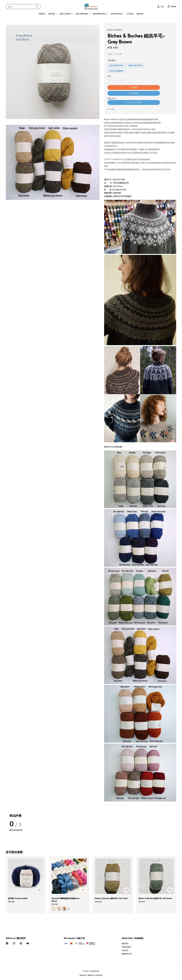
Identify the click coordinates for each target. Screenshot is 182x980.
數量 (109, 76)
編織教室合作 (127, 954)
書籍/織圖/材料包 (100, 14)
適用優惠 (111, 60)
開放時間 (140, 14)
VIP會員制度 (126, 947)
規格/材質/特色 (117, 14)
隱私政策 (83, 975)
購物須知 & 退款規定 (95, 975)
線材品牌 (52, 14)
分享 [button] (111, 109)
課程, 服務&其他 (82, 14)
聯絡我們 (125, 944)
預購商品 (42, 14)
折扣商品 (130, 14)
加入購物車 (134, 93)
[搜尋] (37, 6)
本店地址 (125, 950)
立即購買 (134, 87)
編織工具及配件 (65, 14)
